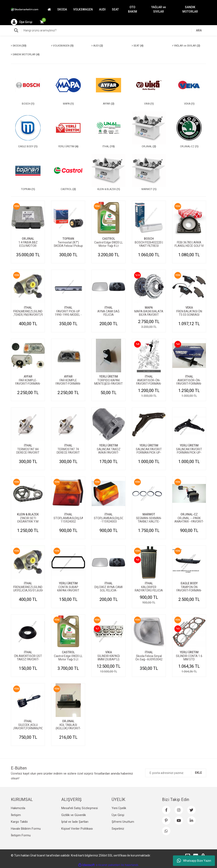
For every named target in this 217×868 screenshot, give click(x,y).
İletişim (16, 815)
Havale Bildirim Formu (26, 829)
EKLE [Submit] (198, 773)
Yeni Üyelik (119, 808)
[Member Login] (22, 22)
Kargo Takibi (19, 822)
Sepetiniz (118, 829)
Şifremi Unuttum (123, 822)
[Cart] (42, 22)
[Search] (108, 30)
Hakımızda (18, 808)
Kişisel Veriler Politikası (77, 829)
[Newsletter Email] (176, 773)
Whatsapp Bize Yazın (194, 861)
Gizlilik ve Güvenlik (74, 815)
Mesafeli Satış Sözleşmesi (80, 808)
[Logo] (25, 9)
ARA (199, 30)
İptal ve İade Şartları (75, 822)
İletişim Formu (21, 835)
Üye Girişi (118, 815)
